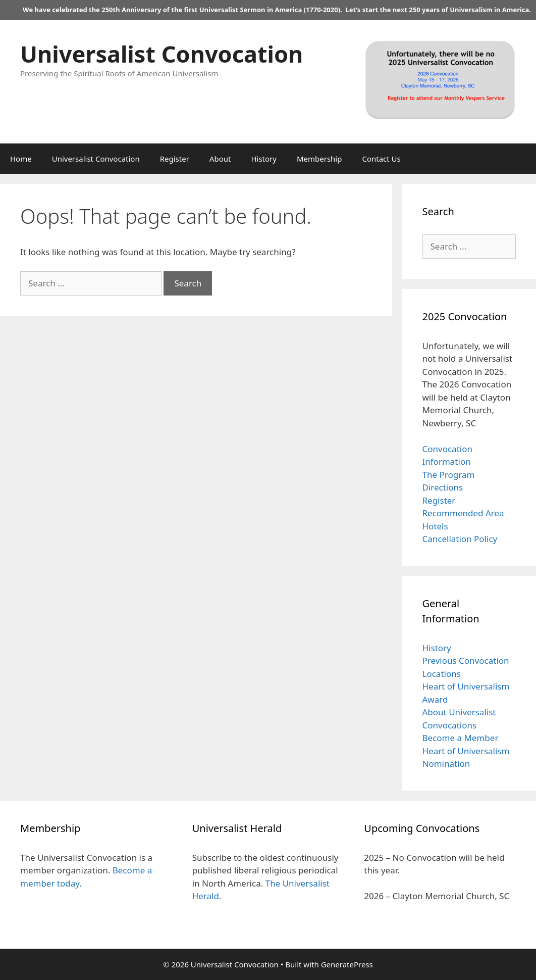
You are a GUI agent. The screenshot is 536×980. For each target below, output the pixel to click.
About (220, 159)
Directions (443, 487)
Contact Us (381, 159)
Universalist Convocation (162, 54)
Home (21, 159)
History (264, 159)
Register (175, 159)
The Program (449, 475)
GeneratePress (347, 964)
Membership (319, 159)
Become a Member (461, 738)
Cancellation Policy (460, 539)
